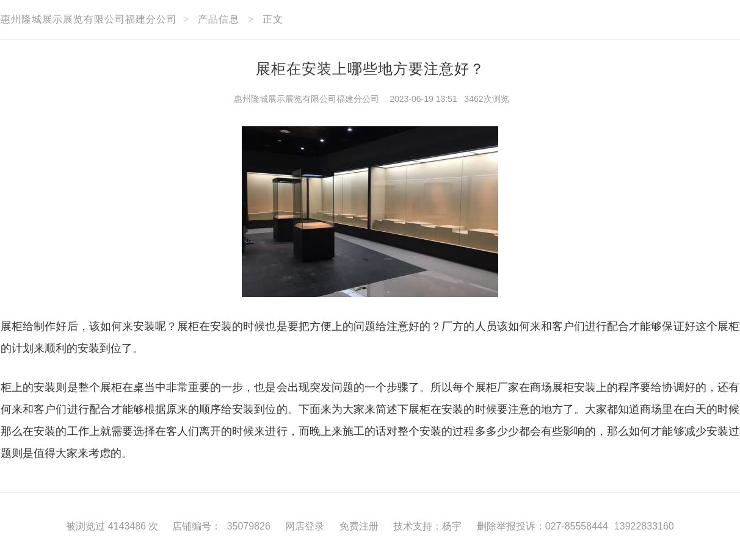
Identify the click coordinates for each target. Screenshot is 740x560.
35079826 (249, 526)
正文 (273, 19)
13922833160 (644, 526)
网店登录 (305, 526)
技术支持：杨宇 (427, 526)
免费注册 (359, 526)
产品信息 (219, 19)
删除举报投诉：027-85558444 (542, 526)
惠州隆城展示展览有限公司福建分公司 (307, 99)
